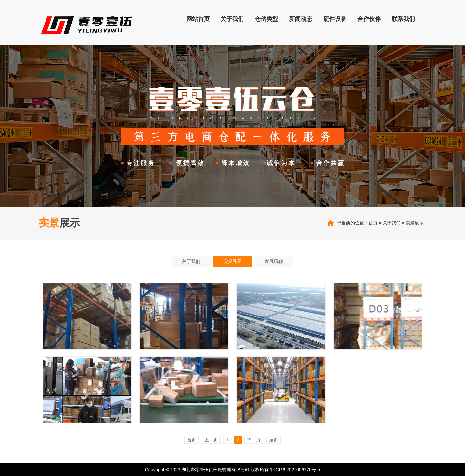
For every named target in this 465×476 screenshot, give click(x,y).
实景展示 (415, 223)
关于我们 (392, 223)
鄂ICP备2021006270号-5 (295, 470)
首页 (373, 223)
